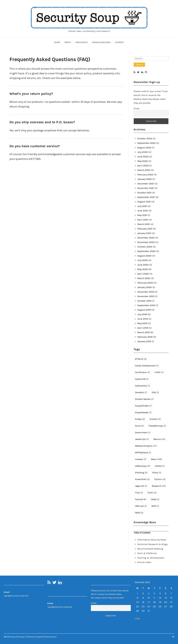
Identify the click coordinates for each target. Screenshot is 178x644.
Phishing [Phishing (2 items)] (141, 473)
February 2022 (145, 175)
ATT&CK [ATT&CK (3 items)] (141, 359)
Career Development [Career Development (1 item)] (147, 366)
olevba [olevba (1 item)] (160, 466)
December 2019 (146, 292)
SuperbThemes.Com (46, 637)
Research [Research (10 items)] (159, 486)
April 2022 (143, 166)
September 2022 (146, 143)
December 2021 (146, 184)
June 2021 (143, 211)
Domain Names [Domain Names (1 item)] (144, 399)
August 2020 (144, 256)
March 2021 (144, 224)
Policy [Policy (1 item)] (157, 473)
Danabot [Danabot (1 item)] (141, 392)
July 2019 (142, 314)
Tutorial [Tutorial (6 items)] (141, 499)
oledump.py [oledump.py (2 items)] (143, 466)
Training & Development (151, 558)
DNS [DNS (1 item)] (155, 392)
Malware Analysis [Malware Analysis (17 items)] (146, 446)
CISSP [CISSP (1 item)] (159, 372)
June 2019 (143, 319)
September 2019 (146, 305)
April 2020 (143, 274)
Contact (120, 42)
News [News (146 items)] (156, 459)
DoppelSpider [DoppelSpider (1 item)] (143, 412)
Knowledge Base (101, 42)
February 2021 (145, 229)
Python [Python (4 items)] (160, 479)
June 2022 (143, 157)
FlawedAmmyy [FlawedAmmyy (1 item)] (157, 426)
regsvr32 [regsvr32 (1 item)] (141, 486)
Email (136, 109)
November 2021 (146, 188)
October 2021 (144, 193)
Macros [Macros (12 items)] (159, 439)
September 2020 (146, 251)
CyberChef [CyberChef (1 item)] (142, 379)
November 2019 (146, 296)
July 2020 (143, 260)
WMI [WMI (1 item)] (155, 506)
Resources (82, 42)
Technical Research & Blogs (153, 544)
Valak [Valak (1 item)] (155, 499)
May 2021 (142, 215)
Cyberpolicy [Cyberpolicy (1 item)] (142, 386)
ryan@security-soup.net (16, 596)
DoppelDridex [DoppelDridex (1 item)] (143, 406)
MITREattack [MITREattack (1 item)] (143, 452)
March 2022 (144, 170)
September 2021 (146, 197)
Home (57, 42)
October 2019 (144, 301)
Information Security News (152, 540)
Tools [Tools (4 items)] (152, 493)
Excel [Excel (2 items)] (139, 426)
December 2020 (146, 238)
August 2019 (144, 310)
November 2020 (146, 242)
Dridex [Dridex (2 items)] (140, 419)
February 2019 (145, 337)
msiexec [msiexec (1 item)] (141, 459)
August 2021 (144, 202)
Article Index (144, 562)
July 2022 (143, 152)
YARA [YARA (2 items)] (139, 513)
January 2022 (145, 179)
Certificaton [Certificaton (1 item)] (143, 372)
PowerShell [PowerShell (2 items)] (142, 479)
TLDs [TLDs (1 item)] (139, 493)
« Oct (137, 619)
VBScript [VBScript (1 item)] (141, 506)
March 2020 (144, 278)
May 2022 (143, 161)
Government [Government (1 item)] (143, 432)
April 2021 (143, 220)
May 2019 (142, 323)
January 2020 (145, 287)
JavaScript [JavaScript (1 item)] (142, 439)
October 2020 (145, 247)
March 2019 (144, 332)
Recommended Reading (150, 549)
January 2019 (144, 341)
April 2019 (143, 328)
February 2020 (145, 283)
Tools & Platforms (147, 553)
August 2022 (144, 148)
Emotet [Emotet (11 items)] (155, 419)
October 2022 (145, 138)
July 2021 (142, 206)
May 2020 (143, 269)
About (68, 42)
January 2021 (144, 233)
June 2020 (143, 265)
